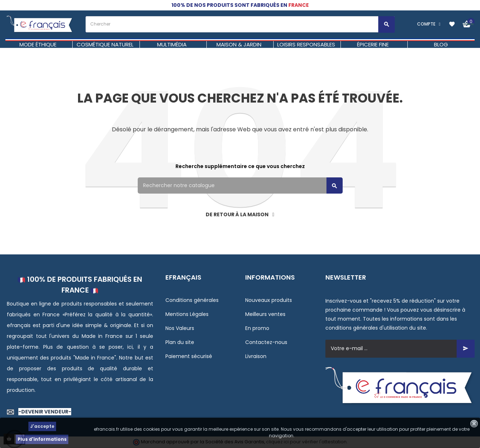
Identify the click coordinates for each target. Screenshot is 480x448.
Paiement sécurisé (189, 356)
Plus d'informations (42, 439)
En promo (257, 328)
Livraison (256, 356)
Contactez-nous (266, 342)
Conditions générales (192, 300)
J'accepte (42, 426)
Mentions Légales (187, 314)
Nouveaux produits (269, 300)
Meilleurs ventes (265, 314)
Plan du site (180, 342)
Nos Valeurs (180, 328)
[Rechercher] (240, 185)
